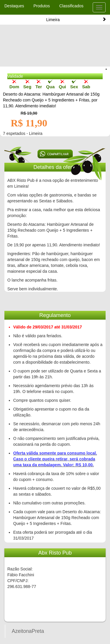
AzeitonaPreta (28, 631)
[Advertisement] (55, 50)
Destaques (14, 6)
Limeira (76, 20)
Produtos (42, 6)
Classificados (71, 6)
